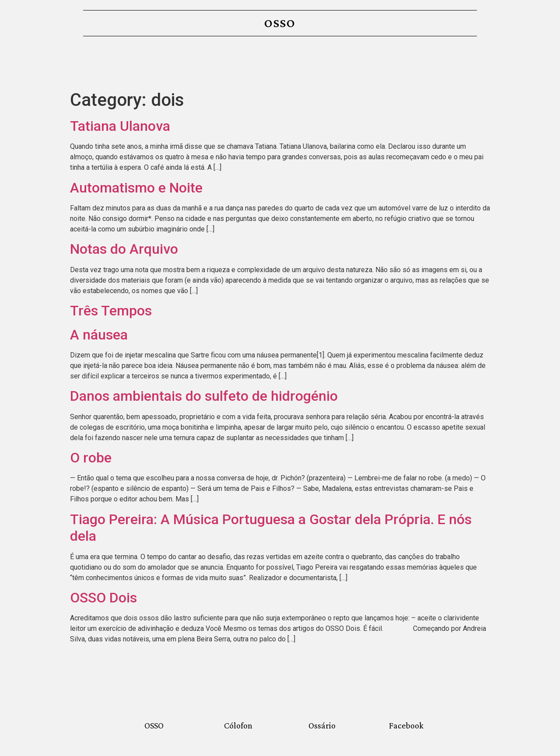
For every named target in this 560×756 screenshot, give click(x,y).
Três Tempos (111, 311)
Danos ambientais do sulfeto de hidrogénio (204, 396)
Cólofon (238, 725)
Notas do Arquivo (124, 249)
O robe (91, 458)
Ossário (322, 725)
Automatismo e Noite (136, 188)
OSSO (280, 23)
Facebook (406, 725)
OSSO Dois (103, 598)
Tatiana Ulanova (120, 126)
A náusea (99, 335)
